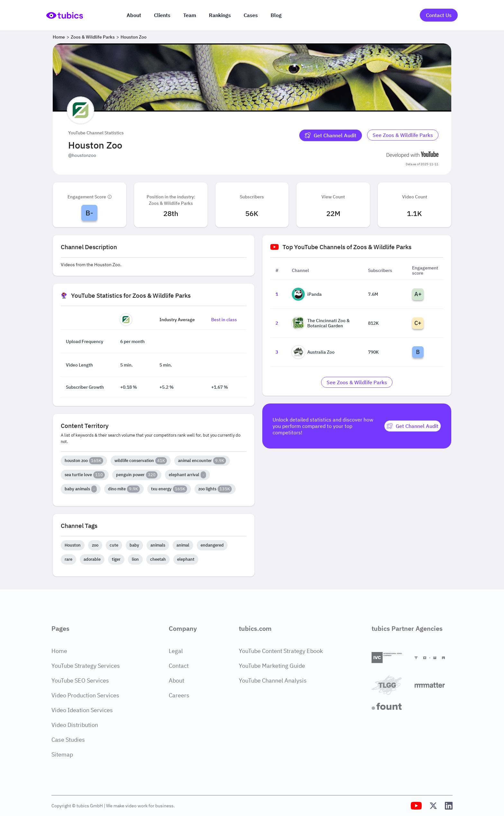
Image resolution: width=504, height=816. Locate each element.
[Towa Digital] (434, 658)
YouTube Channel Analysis (273, 680)
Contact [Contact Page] (179, 666)
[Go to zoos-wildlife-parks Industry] (403, 135)
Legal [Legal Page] (176, 651)
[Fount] (391, 706)
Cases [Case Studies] (251, 15)
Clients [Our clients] (162, 15)
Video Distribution (75, 725)
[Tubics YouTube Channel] (416, 806)
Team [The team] (190, 15)
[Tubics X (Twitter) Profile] (433, 806)
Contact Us (439, 15)
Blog (276, 15)
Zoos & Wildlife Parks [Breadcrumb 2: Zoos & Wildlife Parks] (93, 37)
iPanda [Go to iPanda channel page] (307, 294)
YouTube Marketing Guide (272, 666)
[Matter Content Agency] (434, 685)
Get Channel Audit (331, 135)
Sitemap (62, 754)
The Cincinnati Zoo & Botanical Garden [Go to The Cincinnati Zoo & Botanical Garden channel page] (321, 323)
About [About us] (134, 15)
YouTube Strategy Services (86, 666)
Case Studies (68, 740)
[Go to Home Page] (65, 15)
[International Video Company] (391, 658)
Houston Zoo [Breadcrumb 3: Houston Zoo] (134, 37)
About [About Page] (176, 680)
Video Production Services (85, 695)
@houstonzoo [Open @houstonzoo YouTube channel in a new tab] (82, 155)
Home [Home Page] (59, 651)
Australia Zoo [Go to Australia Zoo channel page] (313, 352)
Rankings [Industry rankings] (220, 15)
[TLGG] (391, 685)
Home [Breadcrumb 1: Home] (59, 37)
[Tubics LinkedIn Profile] (449, 806)
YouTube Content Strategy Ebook (281, 651)
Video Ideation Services (82, 710)
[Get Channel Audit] (331, 135)
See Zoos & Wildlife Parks (403, 135)
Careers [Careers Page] (179, 695)
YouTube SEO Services (80, 680)
